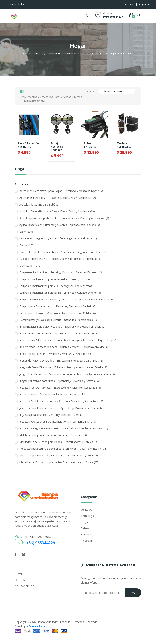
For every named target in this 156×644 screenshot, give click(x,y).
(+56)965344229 (113, 17)
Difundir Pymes (38, 626)
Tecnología (87, 516)
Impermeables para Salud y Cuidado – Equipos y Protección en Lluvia (62, 327)
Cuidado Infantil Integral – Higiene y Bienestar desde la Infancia (60, 259)
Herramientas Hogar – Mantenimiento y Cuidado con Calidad (58, 313)
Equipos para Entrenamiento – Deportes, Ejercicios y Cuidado (58, 306)
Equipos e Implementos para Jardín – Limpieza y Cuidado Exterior (60, 293)
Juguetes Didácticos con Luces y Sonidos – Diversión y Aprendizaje (62, 401)
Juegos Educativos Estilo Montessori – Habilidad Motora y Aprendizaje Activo (67, 374)
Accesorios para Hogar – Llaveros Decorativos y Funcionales (58, 198)
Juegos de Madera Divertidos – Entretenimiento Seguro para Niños (62, 360)
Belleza (85, 528)
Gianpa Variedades (47, 622)
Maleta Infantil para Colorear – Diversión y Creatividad (54, 435)
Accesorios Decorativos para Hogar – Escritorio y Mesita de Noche (61, 191)
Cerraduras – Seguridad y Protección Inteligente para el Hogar (58, 238)
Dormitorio (30, 266)
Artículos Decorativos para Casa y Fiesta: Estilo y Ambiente (57, 211)
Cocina (27, 245)
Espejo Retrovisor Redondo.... (58, 147)
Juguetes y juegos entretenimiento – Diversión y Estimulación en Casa (64, 428)
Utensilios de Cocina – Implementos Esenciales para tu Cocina (59, 462)
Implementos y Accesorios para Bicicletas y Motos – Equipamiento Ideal (64, 347)
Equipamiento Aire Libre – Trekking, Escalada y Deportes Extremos (61, 272)
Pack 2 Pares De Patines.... (28, 145)
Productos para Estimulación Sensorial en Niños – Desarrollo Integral (63, 449)
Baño (26, 232)
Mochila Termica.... (124, 145)
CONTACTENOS (24, 586)
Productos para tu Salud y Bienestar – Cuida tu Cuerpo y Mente (59, 455)
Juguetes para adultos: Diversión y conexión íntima (51, 415)
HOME (19, 574)
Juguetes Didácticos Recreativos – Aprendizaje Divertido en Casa (61, 408)
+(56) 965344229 (41, 543)
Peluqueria (87, 541)
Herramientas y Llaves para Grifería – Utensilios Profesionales (58, 320)
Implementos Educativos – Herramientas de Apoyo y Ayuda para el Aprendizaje (68, 340)
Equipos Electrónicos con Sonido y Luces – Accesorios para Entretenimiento (67, 299)
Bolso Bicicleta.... (91, 145)
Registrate (145, 4)
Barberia (86, 534)
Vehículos (86, 510)
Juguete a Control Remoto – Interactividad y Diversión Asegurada (60, 388)
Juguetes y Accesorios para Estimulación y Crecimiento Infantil (59, 422)
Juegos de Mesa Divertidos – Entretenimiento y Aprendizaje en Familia (64, 367)
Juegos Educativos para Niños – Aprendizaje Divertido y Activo (59, 381)
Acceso (129, 4)
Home (26, 53)
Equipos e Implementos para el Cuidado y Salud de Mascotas (58, 286)
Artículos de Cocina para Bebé (39, 204)
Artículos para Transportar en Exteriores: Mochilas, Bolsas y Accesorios (64, 218)
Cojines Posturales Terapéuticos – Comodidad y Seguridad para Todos (64, 252)
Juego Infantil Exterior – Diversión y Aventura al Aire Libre (56, 354)
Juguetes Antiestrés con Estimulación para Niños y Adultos (57, 394)
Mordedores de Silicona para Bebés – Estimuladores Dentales (58, 442)
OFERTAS (21, 580)
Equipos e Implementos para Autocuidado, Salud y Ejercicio (57, 279)
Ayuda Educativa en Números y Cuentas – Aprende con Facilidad (60, 225)
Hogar (39, 53)
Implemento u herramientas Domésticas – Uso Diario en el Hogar (61, 333)
